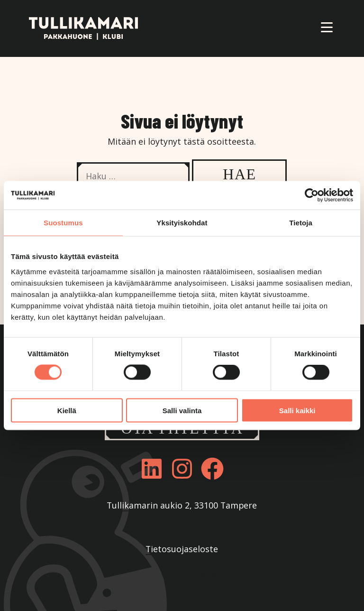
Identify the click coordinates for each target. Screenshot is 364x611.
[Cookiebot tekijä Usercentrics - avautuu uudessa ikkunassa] (312, 195)
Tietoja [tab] (301, 223)
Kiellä (67, 410)
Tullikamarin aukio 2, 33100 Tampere (182, 505)
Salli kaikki (297, 410)
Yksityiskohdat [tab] (182, 223)
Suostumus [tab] (63, 223)
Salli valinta (182, 410)
